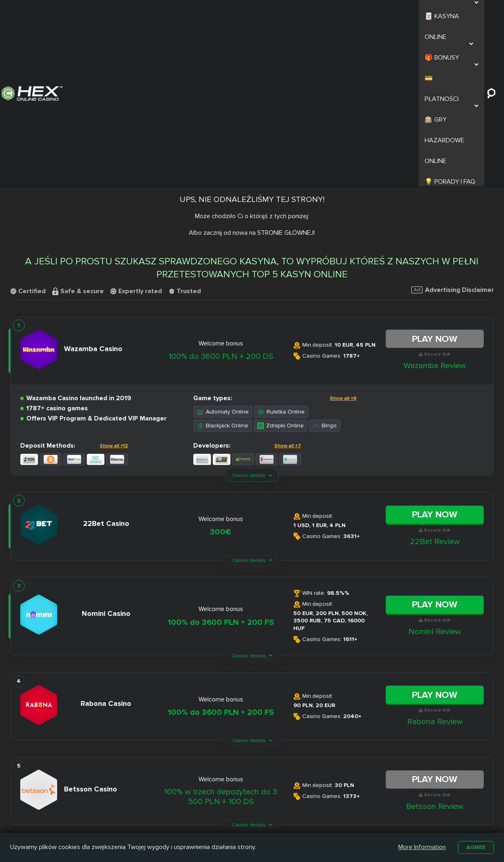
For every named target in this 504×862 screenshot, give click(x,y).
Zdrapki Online (281, 262)
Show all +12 (114, 282)
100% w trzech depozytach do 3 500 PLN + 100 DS (221, 633)
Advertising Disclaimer (453, 126)
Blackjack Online (223, 262)
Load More (252, 687)
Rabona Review (435, 558)
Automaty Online (223, 248)
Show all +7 (288, 282)
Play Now (435, 175)
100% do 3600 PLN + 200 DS (221, 193)
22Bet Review (435, 378)
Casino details (249, 312)
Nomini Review (435, 468)
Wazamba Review (435, 202)
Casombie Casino (233, 815)
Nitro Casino (226, 797)
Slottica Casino (230, 806)
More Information (421, 847)
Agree (475, 847)
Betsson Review (435, 643)
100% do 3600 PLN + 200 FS (221, 459)
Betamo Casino (230, 825)
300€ (221, 369)
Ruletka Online (281, 248)
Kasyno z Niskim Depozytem (293, 819)
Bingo (325, 262)
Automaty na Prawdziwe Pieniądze (361, 819)
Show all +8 (343, 235)
